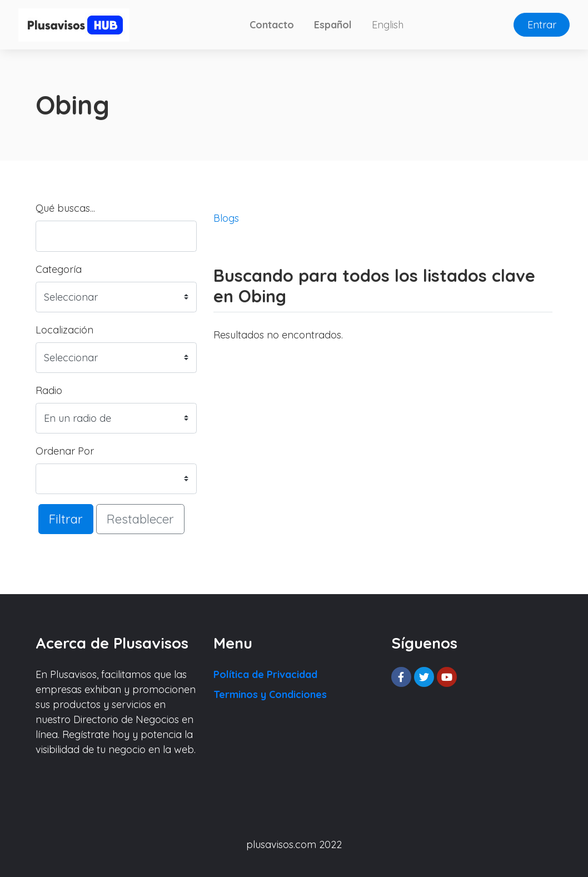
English (388, 25)
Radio (49, 390)
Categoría (59, 269)
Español (333, 25)
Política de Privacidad (265, 674)
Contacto (272, 25)
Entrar (542, 25)
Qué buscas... (65, 208)
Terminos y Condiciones (270, 694)
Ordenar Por (65, 451)
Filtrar (66, 519)
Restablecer (140, 519)
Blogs (226, 218)
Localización (64, 330)
